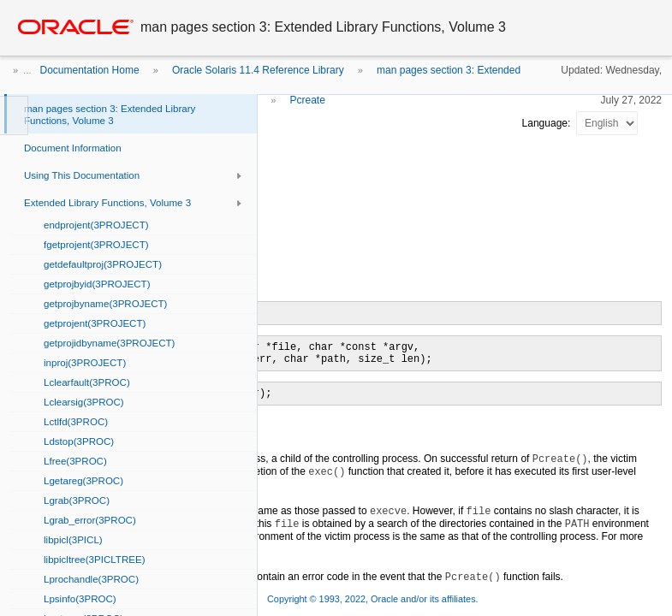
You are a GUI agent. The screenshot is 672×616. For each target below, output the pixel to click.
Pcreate (307, 100)
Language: (548, 123)
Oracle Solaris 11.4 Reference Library (258, 70)
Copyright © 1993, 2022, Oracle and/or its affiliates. (374, 599)
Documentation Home (90, 70)
